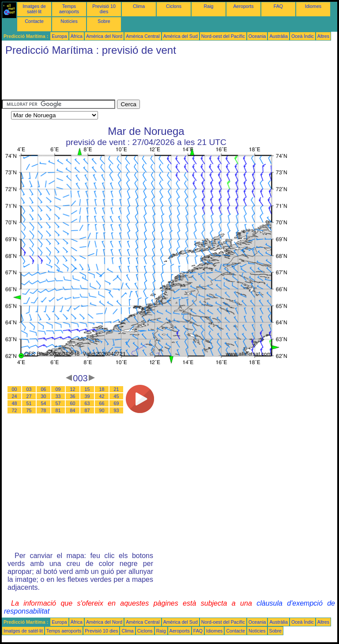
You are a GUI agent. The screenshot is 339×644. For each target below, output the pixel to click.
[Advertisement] (162, 80)
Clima (139, 6)
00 (15, 389)
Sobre (104, 21)
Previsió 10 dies (104, 9)
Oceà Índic (303, 36)
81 (58, 410)
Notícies (69, 21)
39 (87, 396)
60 (73, 403)
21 (117, 389)
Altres (323, 36)
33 (58, 396)
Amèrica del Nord (104, 36)
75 (29, 410)
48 (15, 403)
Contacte (34, 21)
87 (87, 410)
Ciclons (174, 6)
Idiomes (313, 6)
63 (87, 403)
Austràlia (278, 36)
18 (102, 389)
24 (15, 396)
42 (102, 396)
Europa (59, 36)
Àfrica (77, 36)
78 (44, 410)
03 (29, 389)
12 (73, 389)
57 (58, 403)
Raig (209, 6)
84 (73, 410)
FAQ (278, 6)
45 (117, 396)
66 (102, 403)
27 (29, 396)
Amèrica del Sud (181, 36)
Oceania (257, 36)
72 (15, 410)
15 (87, 389)
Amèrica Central (143, 36)
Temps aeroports (69, 9)
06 (44, 389)
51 (29, 403)
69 (117, 403)
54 (44, 403)
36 (73, 396)
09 (58, 389)
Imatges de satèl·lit (34, 9)
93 (117, 410)
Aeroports (243, 6)
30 (44, 396)
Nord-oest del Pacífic (223, 36)
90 (102, 410)
